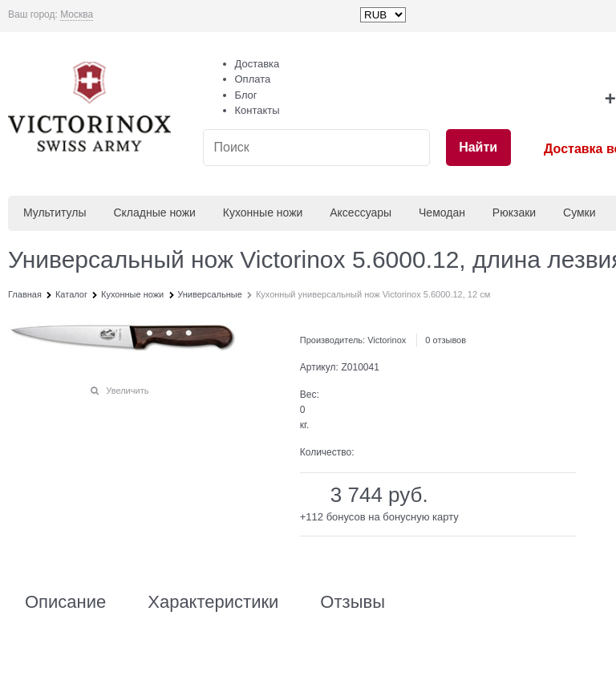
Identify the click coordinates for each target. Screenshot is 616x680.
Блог (246, 95)
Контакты (257, 110)
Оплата (253, 79)
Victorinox (387, 340)
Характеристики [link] (213, 602)
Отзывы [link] (353, 602)
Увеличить (127, 391)
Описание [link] (65, 602)
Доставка (257, 64)
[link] (77, 15)
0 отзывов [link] (446, 340)
